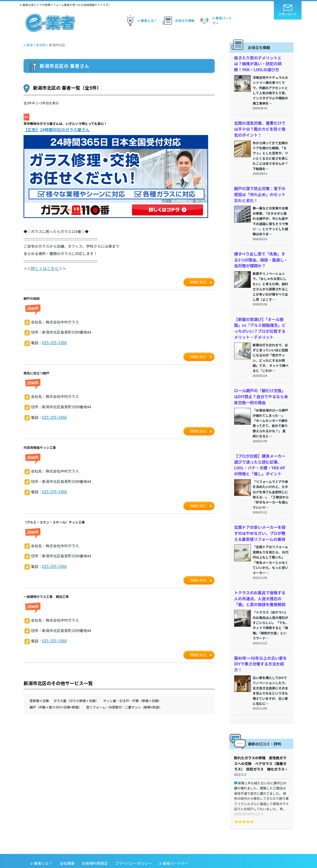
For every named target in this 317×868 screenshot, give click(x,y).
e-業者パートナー (215, 21)
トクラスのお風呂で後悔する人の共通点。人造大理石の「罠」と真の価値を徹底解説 (260, 588)
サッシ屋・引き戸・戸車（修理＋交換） (132, 699)
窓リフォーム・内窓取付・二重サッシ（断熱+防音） (124, 705)
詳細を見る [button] (198, 281)
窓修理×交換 (39, 699)
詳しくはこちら (44, 268)
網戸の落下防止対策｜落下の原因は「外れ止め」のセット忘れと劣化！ (260, 191)
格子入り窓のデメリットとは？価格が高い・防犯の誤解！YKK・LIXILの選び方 (260, 63)
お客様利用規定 (95, 838)
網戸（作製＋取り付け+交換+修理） (56, 705)
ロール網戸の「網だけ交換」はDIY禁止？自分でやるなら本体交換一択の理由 (261, 389)
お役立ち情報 (178, 21)
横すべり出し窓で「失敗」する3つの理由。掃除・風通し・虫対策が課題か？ (261, 256)
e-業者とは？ (140, 21)
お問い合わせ (288, 10)
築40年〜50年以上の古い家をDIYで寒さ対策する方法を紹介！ (261, 649)
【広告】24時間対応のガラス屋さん (56, 129)
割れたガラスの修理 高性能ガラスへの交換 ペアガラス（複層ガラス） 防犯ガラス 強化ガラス (262, 744)
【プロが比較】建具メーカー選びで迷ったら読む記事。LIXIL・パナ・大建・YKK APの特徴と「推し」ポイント (261, 456)
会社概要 (67, 838)
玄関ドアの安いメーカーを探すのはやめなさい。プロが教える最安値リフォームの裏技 (260, 523)
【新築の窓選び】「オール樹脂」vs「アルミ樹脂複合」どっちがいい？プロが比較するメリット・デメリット (261, 323)
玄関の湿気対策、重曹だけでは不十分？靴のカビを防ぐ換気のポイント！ (260, 127)
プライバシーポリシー (134, 838)
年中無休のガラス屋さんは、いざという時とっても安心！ (65, 124)
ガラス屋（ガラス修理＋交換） (76, 699)
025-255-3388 (54, 342)
